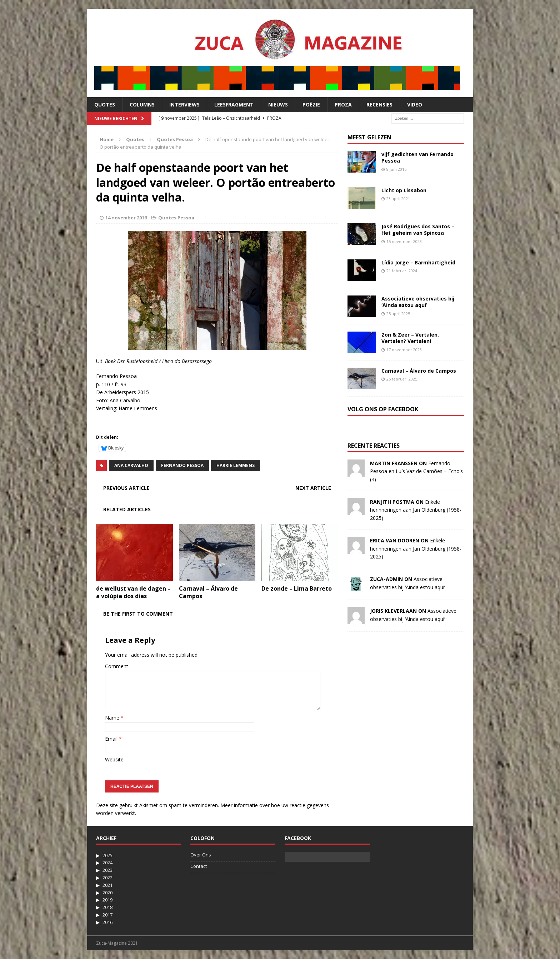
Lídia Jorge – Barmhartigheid (418, 262)
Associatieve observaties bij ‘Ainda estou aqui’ (418, 302)
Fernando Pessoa (182, 465)
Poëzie (311, 105)
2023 (107, 870)
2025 (107, 855)
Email (112, 739)
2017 (107, 915)
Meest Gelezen (369, 137)
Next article (313, 488)
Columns (142, 105)
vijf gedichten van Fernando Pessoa (417, 157)
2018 (107, 907)
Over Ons (201, 855)
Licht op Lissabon (404, 190)
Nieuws (278, 105)
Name (113, 718)
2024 (107, 863)
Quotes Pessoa (176, 218)
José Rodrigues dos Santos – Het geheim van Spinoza (418, 230)
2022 (107, 878)
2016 (107, 922)
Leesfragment (234, 105)
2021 (107, 885)
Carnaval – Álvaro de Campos (208, 592)
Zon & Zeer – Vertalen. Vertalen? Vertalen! (410, 338)
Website (114, 759)
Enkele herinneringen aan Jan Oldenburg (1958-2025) (416, 510)
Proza (343, 105)
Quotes (105, 105)
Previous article (126, 488)
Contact (199, 866)
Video (415, 105)
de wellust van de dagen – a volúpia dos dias (133, 592)
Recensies (379, 105)
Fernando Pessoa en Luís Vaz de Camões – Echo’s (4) (416, 471)
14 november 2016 (126, 218)
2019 (107, 900)
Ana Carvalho (131, 465)
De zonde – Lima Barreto (297, 588)
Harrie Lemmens (236, 465)
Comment (117, 666)
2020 (107, 893)
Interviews (184, 105)
